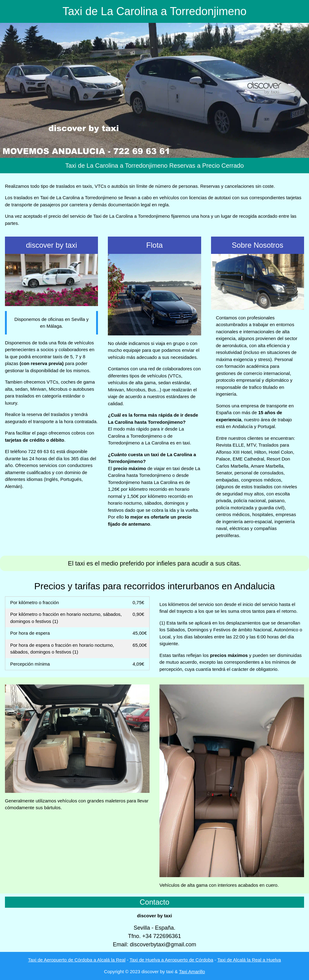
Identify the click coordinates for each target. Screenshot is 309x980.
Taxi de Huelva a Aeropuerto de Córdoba (171, 960)
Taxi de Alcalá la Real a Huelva (249, 960)
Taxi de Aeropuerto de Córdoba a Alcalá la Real (77, 960)
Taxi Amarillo (192, 972)
